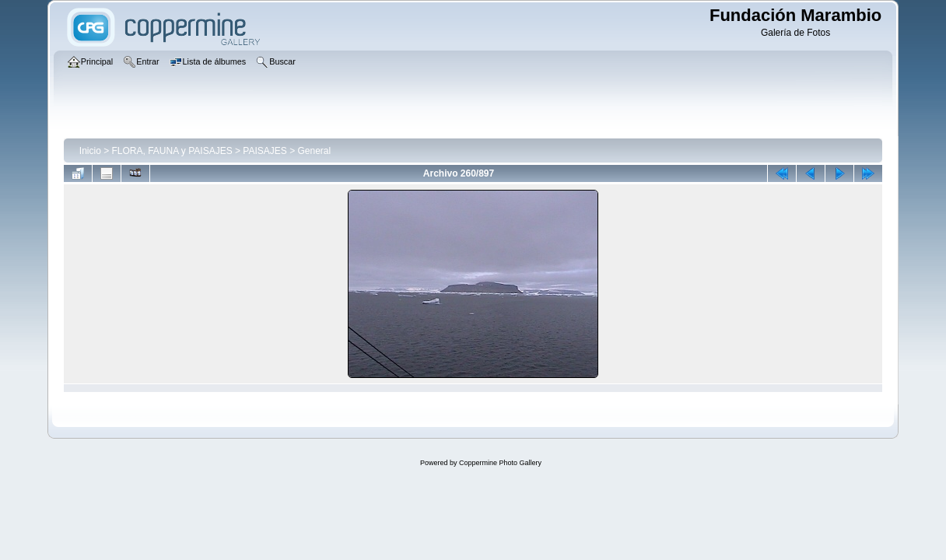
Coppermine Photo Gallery (500, 463)
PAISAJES (265, 151)
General (315, 151)
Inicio (90, 151)
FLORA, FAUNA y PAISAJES (172, 151)
